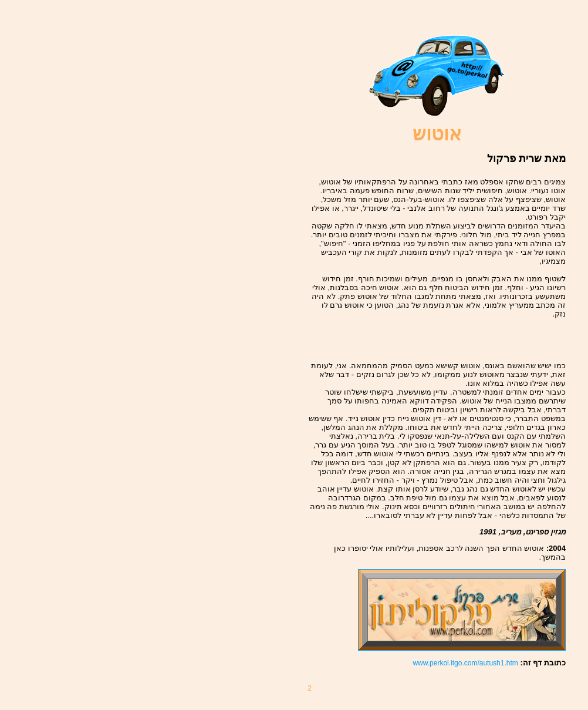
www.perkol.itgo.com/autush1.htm (465, 663)
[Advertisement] (497, 336)
